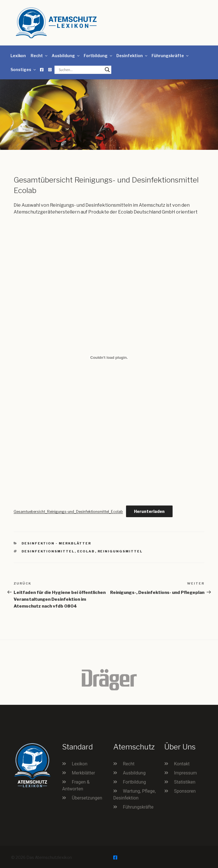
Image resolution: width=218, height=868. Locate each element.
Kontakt (182, 764)
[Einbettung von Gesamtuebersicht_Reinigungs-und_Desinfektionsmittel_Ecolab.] (109, 357)
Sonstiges (24, 70)
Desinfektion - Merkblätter (56, 543)
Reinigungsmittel (120, 551)
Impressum (185, 773)
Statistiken (185, 782)
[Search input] (80, 70)
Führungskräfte (170, 56)
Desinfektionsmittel (48, 551)
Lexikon (18, 56)
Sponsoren (185, 791)
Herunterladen (149, 511)
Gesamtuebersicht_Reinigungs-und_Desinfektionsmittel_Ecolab (68, 512)
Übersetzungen (87, 798)
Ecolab (86, 551)
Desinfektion (132, 56)
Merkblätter (83, 773)
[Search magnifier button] (107, 70)
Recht (39, 56)
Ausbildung (66, 56)
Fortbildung (98, 56)
